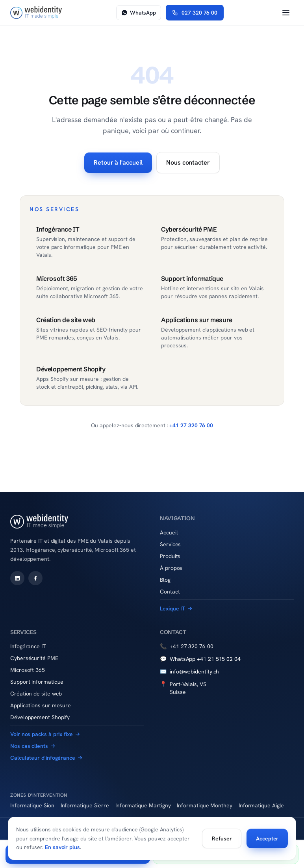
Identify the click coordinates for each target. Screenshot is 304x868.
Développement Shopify (40, 717)
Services (170, 544)
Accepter (267, 838)
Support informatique (37, 682)
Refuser (222, 838)
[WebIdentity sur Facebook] (35, 578)
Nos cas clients (33, 746)
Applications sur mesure (41, 705)
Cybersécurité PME (34, 658)
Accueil (169, 532)
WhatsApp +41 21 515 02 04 (200, 659)
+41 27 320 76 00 (191, 425)
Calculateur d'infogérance (46, 758)
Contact (170, 592)
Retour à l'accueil (118, 162)
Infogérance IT (28, 646)
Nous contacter (188, 162)
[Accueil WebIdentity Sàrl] (36, 13)
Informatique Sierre (85, 805)
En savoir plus (62, 847)
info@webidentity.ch (189, 671)
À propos (171, 568)
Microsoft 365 (28, 670)
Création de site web (36, 694)
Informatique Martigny (143, 805)
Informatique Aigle (261, 805)
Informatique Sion (32, 805)
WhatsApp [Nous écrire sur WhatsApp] (139, 13)
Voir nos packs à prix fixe (45, 734)
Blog (165, 580)
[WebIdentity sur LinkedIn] (17, 578)
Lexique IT (176, 608)
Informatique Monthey (204, 805)
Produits (170, 556)
